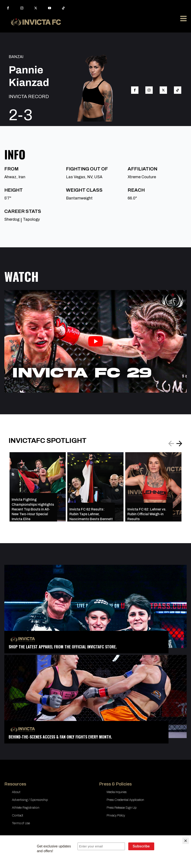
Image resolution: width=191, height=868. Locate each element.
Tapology (31, 219)
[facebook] (8, 8)
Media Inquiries (117, 792)
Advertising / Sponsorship (30, 800)
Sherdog (12, 219)
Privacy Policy (116, 815)
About (16, 792)
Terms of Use (21, 823)
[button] (179, 444)
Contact (18, 815)
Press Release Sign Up (122, 808)
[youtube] (50, 8)
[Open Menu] (183, 18)
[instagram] (22, 8)
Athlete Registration (26, 808)
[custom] (63, 8)
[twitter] (36, 8)
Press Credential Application (125, 800)
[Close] (186, 841)
